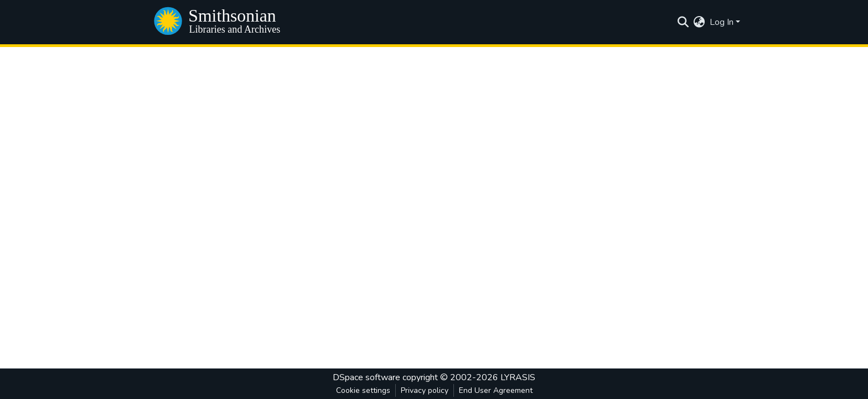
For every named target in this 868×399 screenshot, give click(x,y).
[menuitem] (699, 22)
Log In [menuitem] (722, 22)
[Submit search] (683, 22)
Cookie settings (363, 390)
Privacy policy (425, 390)
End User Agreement (496, 390)
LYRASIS (518, 377)
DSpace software (366, 377)
